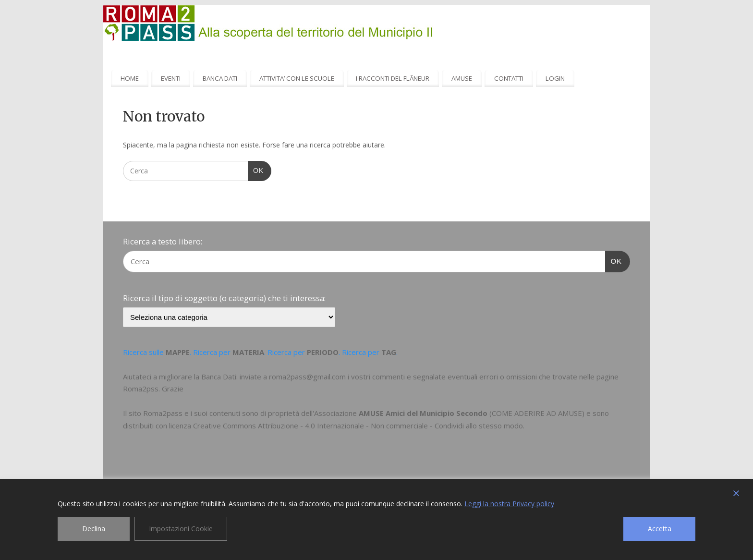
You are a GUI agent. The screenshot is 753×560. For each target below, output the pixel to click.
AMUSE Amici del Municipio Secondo (423, 413)
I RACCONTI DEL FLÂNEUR (393, 78)
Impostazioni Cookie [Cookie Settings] (181, 529)
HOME (130, 78)
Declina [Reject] (94, 529)
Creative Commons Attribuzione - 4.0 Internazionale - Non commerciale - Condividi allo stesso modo (358, 426)
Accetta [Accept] (660, 529)
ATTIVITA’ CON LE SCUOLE (297, 78)
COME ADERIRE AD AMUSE (537, 413)
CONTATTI (509, 78)
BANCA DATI (220, 78)
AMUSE (462, 78)
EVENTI (171, 78)
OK (256, 170)
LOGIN (555, 78)
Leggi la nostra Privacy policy (509, 504)
